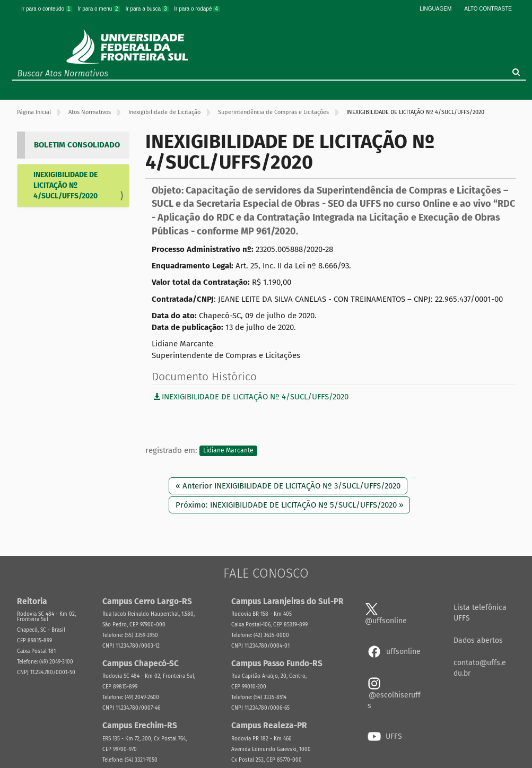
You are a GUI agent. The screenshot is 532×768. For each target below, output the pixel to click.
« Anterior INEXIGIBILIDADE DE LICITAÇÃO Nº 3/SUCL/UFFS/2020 (288, 486)
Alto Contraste (488, 9)
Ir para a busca (147, 9)
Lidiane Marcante (228, 451)
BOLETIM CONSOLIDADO (77, 145)
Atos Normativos (90, 112)
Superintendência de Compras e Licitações (273, 112)
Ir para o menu (99, 9)
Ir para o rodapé (197, 9)
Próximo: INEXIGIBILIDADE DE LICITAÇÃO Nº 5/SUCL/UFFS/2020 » (289, 505)
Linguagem (435, 9)
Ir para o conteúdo (47, 9)
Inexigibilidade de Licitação (164, 112)
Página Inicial (34, 112)
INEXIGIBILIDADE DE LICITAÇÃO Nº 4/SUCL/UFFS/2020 (66, 185)
